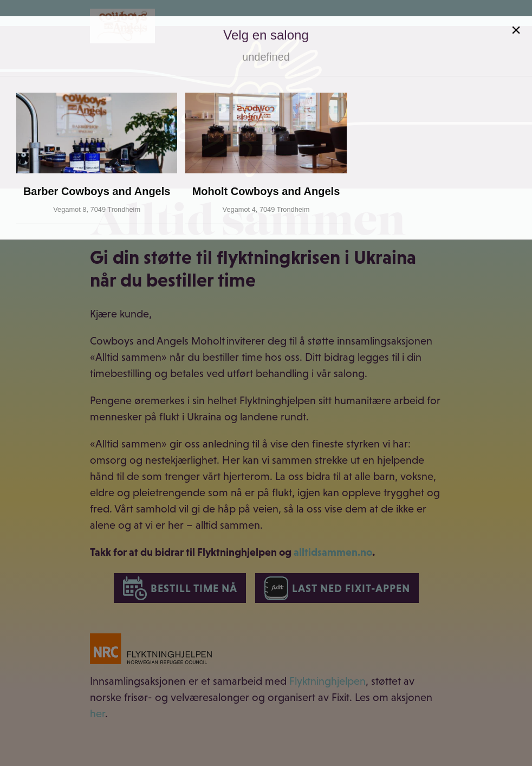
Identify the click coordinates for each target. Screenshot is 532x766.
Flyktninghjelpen (327, 681)
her (98, 713)
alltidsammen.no (333, 552)
